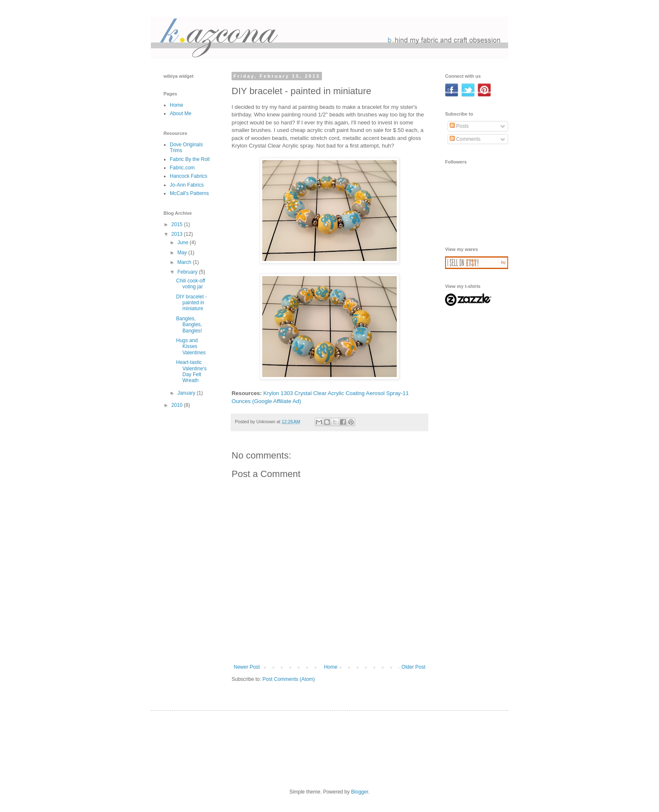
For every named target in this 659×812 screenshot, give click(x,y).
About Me (181, 113)
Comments (465, 139)
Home (331, 667)
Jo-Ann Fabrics (187, 185)
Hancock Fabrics (188, 176)
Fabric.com (182, 168)
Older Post (413, 667)
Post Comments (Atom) (289, 679)
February (188, 272)
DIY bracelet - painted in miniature (191, 303)
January (187, 393)
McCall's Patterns (189, 193)
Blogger (360, 792)
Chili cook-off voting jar (191, 284)
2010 (178, 405)
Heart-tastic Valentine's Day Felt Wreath (191, 371)
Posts (459, 126)
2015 (178, 224)
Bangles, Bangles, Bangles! (189, 325)
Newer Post (247, 667)
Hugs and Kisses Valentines (191, 347)
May (183, 253)
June (183, 243)
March (185, 262)
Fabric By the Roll (190, 159)
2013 (178, 234)
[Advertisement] (471, 347)
